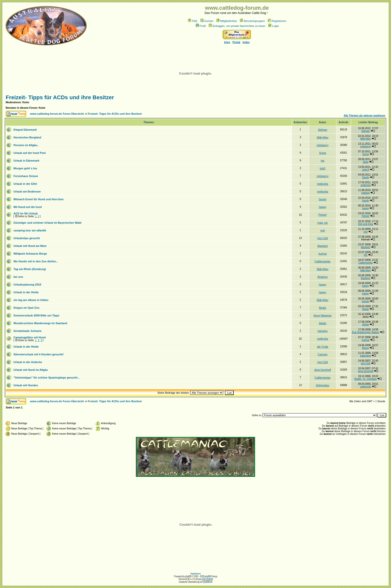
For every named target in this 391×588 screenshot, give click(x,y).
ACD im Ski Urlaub (26, 213)
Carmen (323, 354)
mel (323, 230)
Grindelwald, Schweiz (27, 331)
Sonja (323, 153)
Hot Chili (323, 238)
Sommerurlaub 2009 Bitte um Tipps (36, 315)
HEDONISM (207, 579)
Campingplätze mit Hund (30, 337)
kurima (323, 254)
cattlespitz (366, 387)
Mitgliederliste (227, 21)
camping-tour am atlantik (30, 230)
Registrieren (277, 21)
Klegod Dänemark (25, 130)
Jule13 (365, 170)
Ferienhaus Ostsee (26, 176)
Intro (227, 42)
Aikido (323, 323)
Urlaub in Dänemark (26, 161)
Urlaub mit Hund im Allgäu (31, 370)
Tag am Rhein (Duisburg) (30, 269)
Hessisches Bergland (27, 137)
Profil (201, 26)
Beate (323, 308)
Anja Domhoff (322, 370)
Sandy (366, 177)
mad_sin (323, 223)
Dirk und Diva (366, 224)
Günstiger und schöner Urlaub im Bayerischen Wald (47, 223)
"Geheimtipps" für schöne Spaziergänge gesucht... (47, 378)
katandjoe (365, 356)
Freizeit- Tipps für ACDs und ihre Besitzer (60, 97)
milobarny (323, 145)
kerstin (365, 301)
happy (323, 207)
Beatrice (322, 277)
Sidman (323, 130)
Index (246, 42)
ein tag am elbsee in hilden (31, 300)
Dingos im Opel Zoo (26, 308)
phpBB (188, 576)
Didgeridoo (323, 385)
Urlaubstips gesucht (27, 238)
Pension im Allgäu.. (26, 145)
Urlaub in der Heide (26, 292)
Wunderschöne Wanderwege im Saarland (40, 323)
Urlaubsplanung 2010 (27, 285)
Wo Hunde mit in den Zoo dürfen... (36, 261)
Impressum (195, 574)
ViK (365, 255)
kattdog (366, 193)
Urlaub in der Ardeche (28, 362)
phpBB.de (208, 582)
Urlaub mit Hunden (26, 385)
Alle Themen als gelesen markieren (364, 116)
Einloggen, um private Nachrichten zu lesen (237, 26)
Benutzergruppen (252, 21)
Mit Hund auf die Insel (28, 207)
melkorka (323, 184)
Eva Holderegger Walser (366, 332)
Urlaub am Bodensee (27, 192)
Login (274, 26)
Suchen (207, 21)
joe (323, 161)
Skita (366, 162)
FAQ (193, 21)
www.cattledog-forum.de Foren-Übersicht (57, 114)
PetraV (323, 215)
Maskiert (323, 246)
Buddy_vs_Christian (365, 379)
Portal (236, 42)
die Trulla (323, 347)
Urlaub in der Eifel (25, 184)
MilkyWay (323, 137)
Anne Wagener (323, 315)
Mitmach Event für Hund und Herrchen (39, 199)
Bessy (365, 348)
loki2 (323, 168)
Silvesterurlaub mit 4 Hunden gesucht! (39, 354)
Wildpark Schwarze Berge (30, 254)
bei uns (18, 277)
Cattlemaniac (323, 261)
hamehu (323, 331)
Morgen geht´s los (25, 168)
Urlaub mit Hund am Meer (30, 246)
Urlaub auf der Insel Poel (30, 153)
